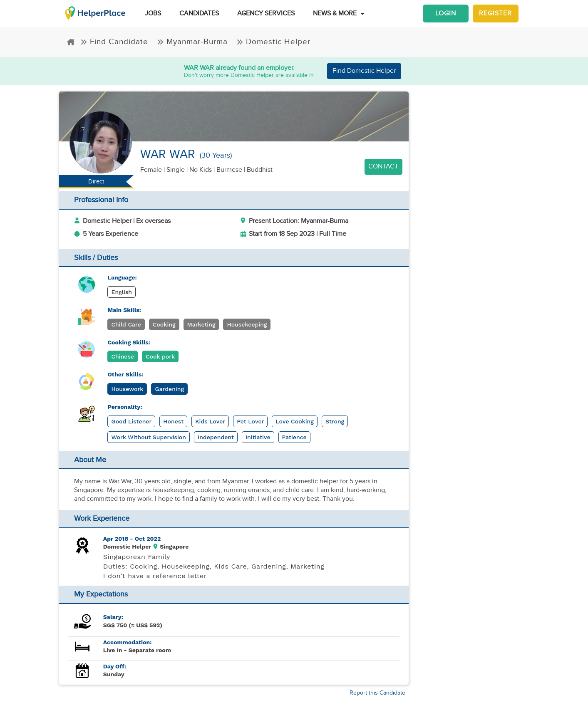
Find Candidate (115, 42)
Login (446, 14)
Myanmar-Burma (194, 42)
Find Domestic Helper (364, 71)
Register (495, 14)
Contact (383, 167)
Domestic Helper (273, 42)
